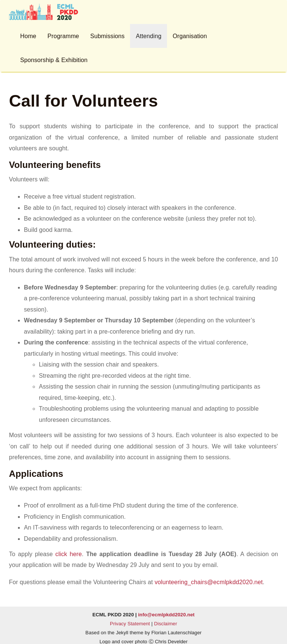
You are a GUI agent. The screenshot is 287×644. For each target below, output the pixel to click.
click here (69, 554)
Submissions (108, 36)
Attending (149, 36)
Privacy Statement (130, 624)
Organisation (190, 36)
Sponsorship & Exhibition (54, 60)
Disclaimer (166, 624)
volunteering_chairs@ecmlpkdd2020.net (209, 582)
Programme (63, 36)
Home (28, 36)
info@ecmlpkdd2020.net (166, 615)
